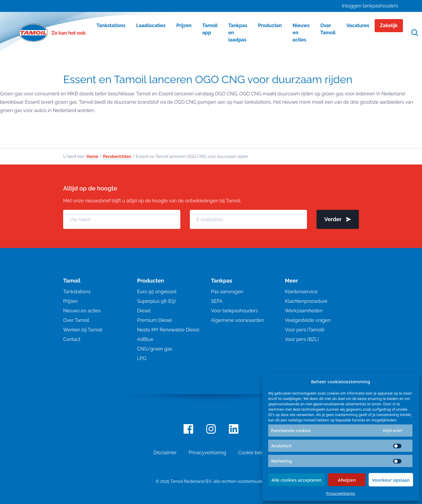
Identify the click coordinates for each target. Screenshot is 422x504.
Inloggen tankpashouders (370, 6)
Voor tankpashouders (234, 311)
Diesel (144, 311)
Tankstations (77, 292)
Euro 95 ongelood (157, 292)
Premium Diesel (155, 320)
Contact (72, 339)
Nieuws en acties (82, 311)
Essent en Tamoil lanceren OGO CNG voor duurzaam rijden (208, 79)
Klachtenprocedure (306, 301)
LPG (142, 358)
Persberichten (117, 156)
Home (92, 156)
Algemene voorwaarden (238, 320)
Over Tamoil (76, 320)
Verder (338, 219)
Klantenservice (301, 292)
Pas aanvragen (227, 292)
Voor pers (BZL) (302, 339)
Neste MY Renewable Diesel (168, 330)
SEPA (217, 301)
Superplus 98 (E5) (156, 301)
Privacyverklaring (341, 493)
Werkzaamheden (304, 311)
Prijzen (70, 301)
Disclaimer (165, 453)
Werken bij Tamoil (83, 330)
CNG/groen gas (155, 349)
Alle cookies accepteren (297, 480)
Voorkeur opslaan (391, 480)
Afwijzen (347, 480)
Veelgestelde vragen (308, 320)
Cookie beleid (253, 453)
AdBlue (145, 339)
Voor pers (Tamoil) (305, 330)
